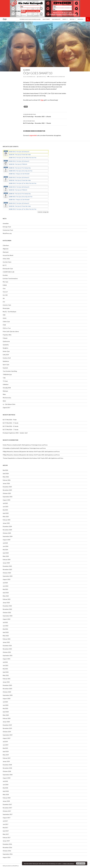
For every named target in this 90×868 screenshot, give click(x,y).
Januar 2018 (6, 801)
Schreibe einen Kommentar (57, 77)
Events (64, 19)
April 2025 (6, 513)
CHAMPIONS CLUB (9, 272)
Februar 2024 (7, 560)
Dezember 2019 (7, 725)
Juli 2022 (5, 622)
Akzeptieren (81, 863)
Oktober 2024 (7, 533)
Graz (4, 288)
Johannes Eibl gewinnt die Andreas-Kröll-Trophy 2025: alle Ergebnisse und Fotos (37, 452)
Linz (4, 302)
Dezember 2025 (7, 487)
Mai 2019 (5, 748)
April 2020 (6, 712)
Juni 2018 (6, 785)
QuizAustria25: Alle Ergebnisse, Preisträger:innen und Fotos (30, 445)
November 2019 (7, 728)
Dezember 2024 (7, 526)
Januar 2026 (6, 483)
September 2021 (8, 656)
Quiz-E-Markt (46, 19)
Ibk (4, 298)
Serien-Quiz (6, 351)
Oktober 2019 (7, 732)
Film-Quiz (5, 282)
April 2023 (6, 593)
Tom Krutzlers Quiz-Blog (10, 371)
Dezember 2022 (7, 606)
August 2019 (7, 738)
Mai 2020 (5, 708)
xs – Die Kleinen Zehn (9, 404)
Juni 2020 (6, 705)
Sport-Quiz (6, 365)
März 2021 (6, 675)
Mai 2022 (5, 629)
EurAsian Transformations (10, 279)
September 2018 (8, 775)
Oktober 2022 (7, 612)
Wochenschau (7, 398)
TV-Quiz (5, 381)
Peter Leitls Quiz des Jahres (11, 331)
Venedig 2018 (7, 388)
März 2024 (6, 556)
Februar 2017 (7, 838)
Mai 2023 (5, 589)
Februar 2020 (7, 718)
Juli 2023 (5, 583)
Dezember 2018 (7, 765)
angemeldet (33, 135)
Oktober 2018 (7, 771)
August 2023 (7, 579)
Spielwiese (6, 361)
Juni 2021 (6, 665)
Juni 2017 (6, 824)
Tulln (4, 378)
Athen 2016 (6, 259)
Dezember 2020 (7, 685)
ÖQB (4, 325)
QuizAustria (6, 341)
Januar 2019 (6, 761)
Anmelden (80, 19)
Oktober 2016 (7, 851)
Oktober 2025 (7, 493)
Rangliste (5, 348)
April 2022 (6, 632)
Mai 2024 (5, 550)
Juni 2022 (6, 626)
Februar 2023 (7, 599)
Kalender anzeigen (43, 212)
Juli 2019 (5, 742)
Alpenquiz (6, 252)
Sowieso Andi (7, 358)
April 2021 (6, 672)
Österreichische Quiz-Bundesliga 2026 (30, 19)
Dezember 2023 (7, 566)
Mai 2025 (5, 510)
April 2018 (6, 791)
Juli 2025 (5, 503)
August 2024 (7, 540)
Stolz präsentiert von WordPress (11, 866)
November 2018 (7, 768)
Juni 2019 (6, 745)
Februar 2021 (7, 679)
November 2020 (7, 689)
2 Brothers (6, 245)
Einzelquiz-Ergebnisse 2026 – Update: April (15, 433)
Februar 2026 (7, 480)
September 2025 (8, 497)
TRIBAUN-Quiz (7, 374)
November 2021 (7, 649)
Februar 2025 (7, 520)
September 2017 (8, 814)
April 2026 (6, 473)
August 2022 (7, 619)
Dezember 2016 (7, 844)
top (26, 107)
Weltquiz (5, 391)
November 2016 (7, 847)
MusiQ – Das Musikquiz (9, 312)
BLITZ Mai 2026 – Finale (10, 420)
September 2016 (8, 854)
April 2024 (6, 553)
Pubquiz (5, 338)
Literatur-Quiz (7, 305)
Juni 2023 (6, 586)
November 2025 (7, 490)
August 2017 (7, 818)
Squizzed (5, 368)
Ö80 (4, 315)
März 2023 (6, 596)
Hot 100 (5, 295)
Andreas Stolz (42, 77)
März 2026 (6, 477)
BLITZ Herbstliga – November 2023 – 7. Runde (45, 122)
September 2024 (8, 536)
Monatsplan (6, 308)
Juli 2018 (5, 781)
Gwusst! (5, 292)
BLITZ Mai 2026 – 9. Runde (11, 423)
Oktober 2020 (7, 692)
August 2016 (7, 857)
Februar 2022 (7, 639)
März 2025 (6, 517)
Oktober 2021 (7, 652)
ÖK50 (5, 318)
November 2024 (7, 530)
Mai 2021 (5, 669)
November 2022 (7, 609)
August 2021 (7, 659)
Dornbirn (5, 275)
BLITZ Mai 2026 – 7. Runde (11, 430)
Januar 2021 (6, 682)
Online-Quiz (6, 322)
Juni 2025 (6, 507)
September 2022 (8, 616)
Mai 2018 (5, 788)
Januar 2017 (6, 841)
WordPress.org (7, 233)
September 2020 (8, 695)
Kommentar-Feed (8, 230)
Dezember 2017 (7, 804)
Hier (42, 100)
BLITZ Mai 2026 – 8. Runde (11, 426)
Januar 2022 (6, 642)
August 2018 (7, 778)
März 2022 (6, 636)
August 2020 (7, 699)
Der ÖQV (72, 19)
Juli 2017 (5, 821)
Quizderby (6, 345)
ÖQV (5, 19)
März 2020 (6, 715)
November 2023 (7, 569)
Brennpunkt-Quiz (8, 269)
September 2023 (8, 576)
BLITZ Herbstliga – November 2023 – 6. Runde (45, 115)
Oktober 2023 (7, 573)
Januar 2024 (6, 563)
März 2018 (6, 795)
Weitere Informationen (69, 864)
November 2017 (7, 808)
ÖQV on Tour (7, 328)
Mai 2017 (5, 828)
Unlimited (6, 384)
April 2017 (6, 831)
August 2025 (7, 500)
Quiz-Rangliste (56, 19)
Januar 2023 (6, 603)
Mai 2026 (5, 470)
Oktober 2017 (7, 811)
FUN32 (5, 285)
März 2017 (6, 834)
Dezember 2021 (7, 646)
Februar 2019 (7, 758)
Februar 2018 (7, 798)
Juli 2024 (5, 543)
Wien (4, 394)
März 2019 (6, 755)
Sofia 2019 (6, 355)
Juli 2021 (5, 662)
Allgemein (27, 70)
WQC (4, 401)
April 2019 (6, 751)
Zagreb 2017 (6, 408)
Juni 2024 (6, 546)
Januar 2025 (6, 523)
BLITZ (5, 265)
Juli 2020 (5, 702)
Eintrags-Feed (7, 227)
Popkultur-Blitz (7, 335)
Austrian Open (7, 262)
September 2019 (8, 735)
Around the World (8, 255)
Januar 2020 (6, 722)
